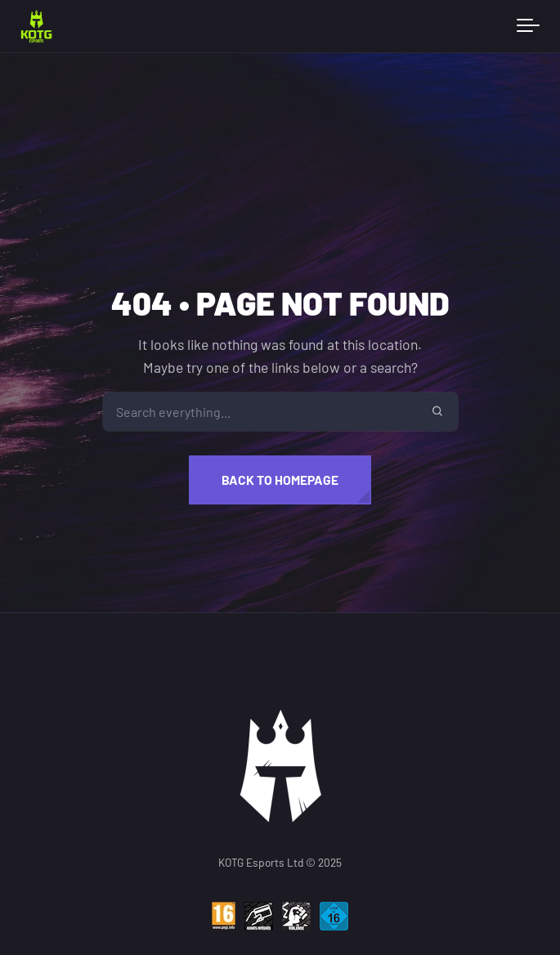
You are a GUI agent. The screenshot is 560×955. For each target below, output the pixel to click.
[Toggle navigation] (528, 26)
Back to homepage (280, 480)
